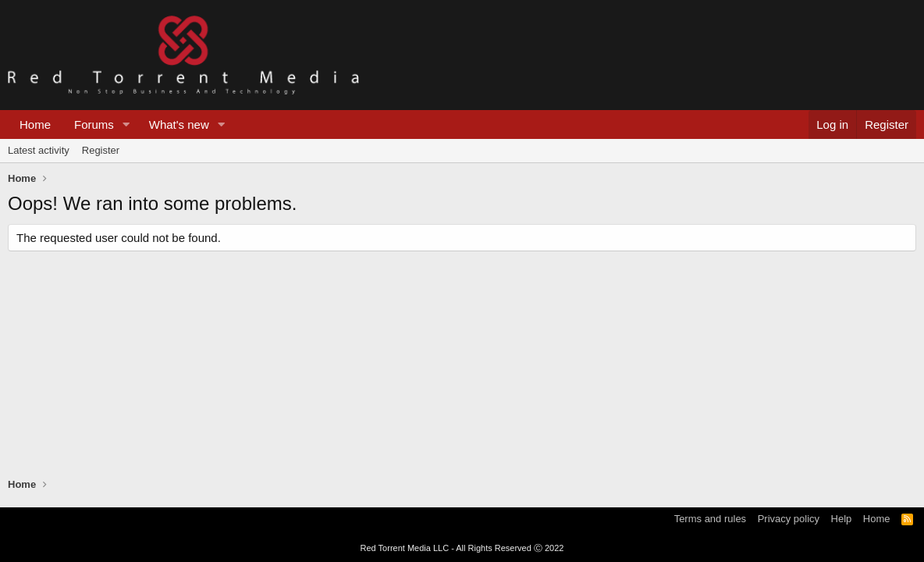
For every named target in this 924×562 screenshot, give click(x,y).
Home (35, 124)
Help (842, 519)
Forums (94, 124)
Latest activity (39, 150)
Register (101, 150)
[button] (126, 124)
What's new (179, 124)
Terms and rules (710, 519)
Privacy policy (789, 519)
